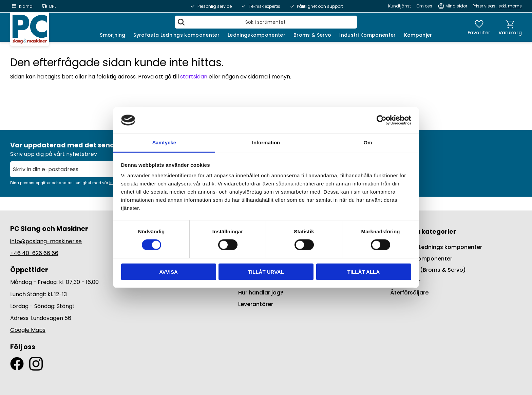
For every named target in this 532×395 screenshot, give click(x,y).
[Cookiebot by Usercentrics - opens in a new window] (382, 120)
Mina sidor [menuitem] (456, 6)
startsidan (194, 77)
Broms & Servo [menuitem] (312, 35)
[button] (479, 27)
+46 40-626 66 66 (34, 253)
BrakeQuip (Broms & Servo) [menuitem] (428, 270)
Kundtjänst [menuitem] (400, 6)
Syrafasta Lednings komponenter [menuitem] (176, 35)
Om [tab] (368, 142)
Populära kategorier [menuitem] (423, 231)
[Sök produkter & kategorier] (266, 22)
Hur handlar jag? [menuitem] (261, 293)
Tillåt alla (364, 272)
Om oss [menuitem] (424, 6)
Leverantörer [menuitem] (256, 304)
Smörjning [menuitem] (112, 35)
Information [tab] (266, 142)
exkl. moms (510, 6)
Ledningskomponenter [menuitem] (256, 35)
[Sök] (181, 22)
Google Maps (28, 330)
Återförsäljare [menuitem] (409, 293)
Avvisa (168, 272)
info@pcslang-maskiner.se (46, 241)
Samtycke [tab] (164, 142)
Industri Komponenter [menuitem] (367, 35)
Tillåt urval (266, 272)
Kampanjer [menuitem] (418, 35)
